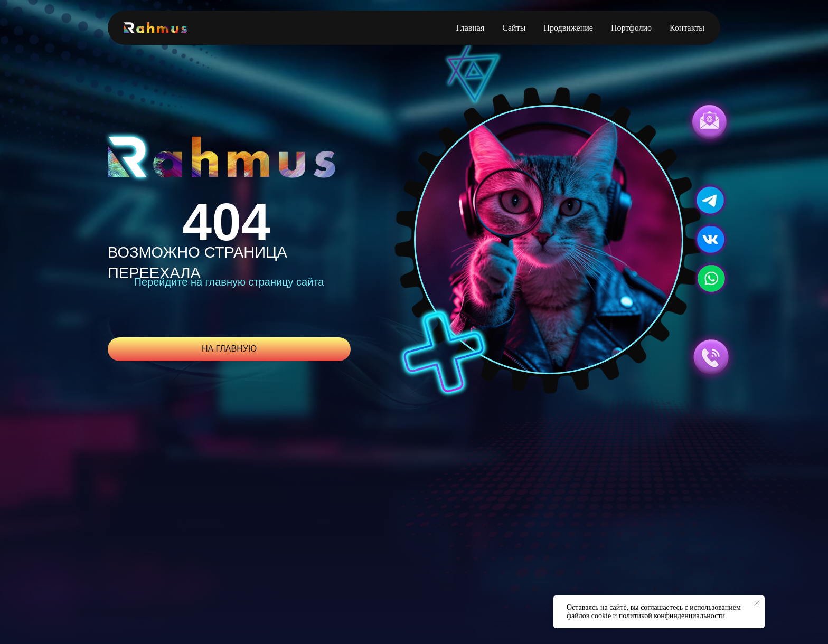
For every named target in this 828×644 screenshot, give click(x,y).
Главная (471, 28)
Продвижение (568, 28)
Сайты (514, 28)
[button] (709, 122)
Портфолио (631, 28)
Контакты (687, 28)
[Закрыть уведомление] (757, 603)
